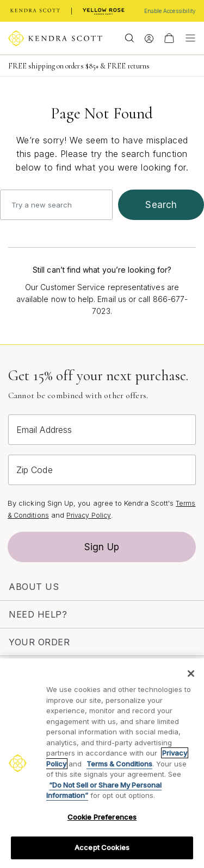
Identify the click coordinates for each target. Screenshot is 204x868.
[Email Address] (102, 430)
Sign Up (102, 547)
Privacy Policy (89, 515)
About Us (34, 587)
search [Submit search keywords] (161, 205)
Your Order (39, 642)
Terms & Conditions (119, 764)
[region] (102, 763)
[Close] (191, 674)
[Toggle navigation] (188, 38)
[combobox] (56, 205)
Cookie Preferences (102, 817)
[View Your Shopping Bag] (169, 38)
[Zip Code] (102, 470)
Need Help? (38, 614)
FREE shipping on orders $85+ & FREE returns (79, 66)
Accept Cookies (102, 847)
